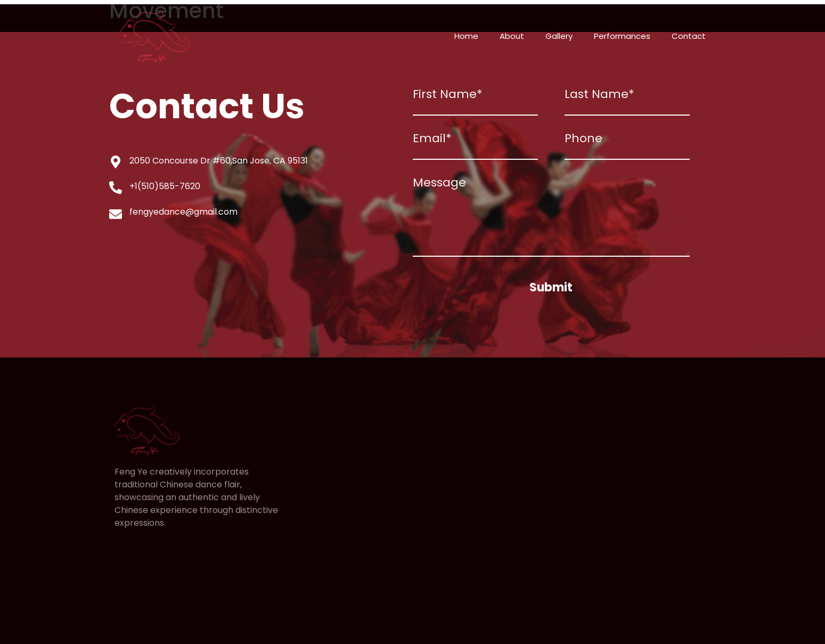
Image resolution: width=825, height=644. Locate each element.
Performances (622, 36)
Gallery (559, 36)
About (512, 36)
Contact (689, 36)
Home (466, 36)
